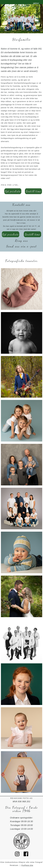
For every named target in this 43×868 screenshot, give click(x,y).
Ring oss (21, 241)
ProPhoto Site (27, 865)
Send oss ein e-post (22, 246)
